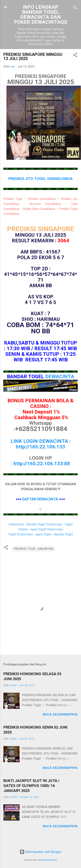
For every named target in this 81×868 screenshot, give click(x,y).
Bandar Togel (63, 534)
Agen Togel (43, 534)
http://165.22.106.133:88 (42, 464)
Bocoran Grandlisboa (45, 204)
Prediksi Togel (13, 199)
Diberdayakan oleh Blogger (40, 852)
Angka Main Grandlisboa (39, 209)
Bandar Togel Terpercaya (44, 524)
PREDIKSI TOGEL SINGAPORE (34, 549)
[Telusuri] (75, 8)
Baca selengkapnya (60, 714)
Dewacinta (16, 524)
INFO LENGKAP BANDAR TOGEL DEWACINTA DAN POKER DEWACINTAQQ (40, 15)
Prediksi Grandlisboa (42, 199)
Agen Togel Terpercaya (47, 529)
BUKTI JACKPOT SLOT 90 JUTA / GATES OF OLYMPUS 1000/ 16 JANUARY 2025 (31, 786)
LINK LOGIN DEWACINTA (39, 441)
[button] (75, 56)
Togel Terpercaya (20, 534)
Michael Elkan (50, 860)
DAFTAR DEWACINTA (40, 499)
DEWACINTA (60, 377)
